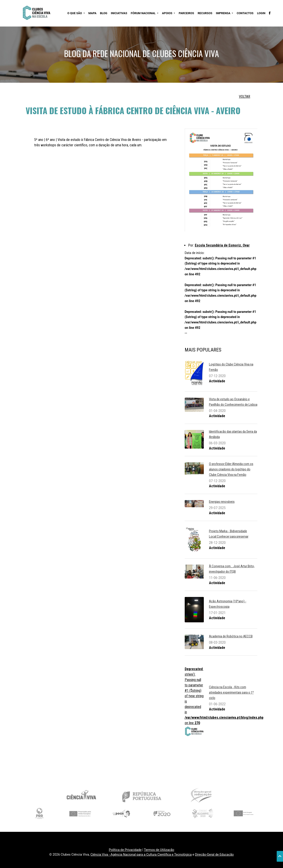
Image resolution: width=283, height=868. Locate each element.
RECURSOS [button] (205, 13)
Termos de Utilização (159, 850)
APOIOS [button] (167, 13)
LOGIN (261, 13)
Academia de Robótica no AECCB (231, 636)
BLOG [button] (103, 13)
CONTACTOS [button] (245, 13)
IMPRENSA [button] (223, 13)
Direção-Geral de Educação (214, 855)
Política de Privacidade (125, 850)
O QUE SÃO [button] (75, 13)
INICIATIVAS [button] (119, 13)
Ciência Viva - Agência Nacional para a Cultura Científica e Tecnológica (141, 855)
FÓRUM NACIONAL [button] (143, 13)
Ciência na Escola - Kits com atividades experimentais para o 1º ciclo (231, 692)
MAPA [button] (92, 13)
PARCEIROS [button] (186, 13)
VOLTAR (245, 97)
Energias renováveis (222, 502)
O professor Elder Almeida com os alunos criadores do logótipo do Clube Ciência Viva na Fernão (231, 469)
